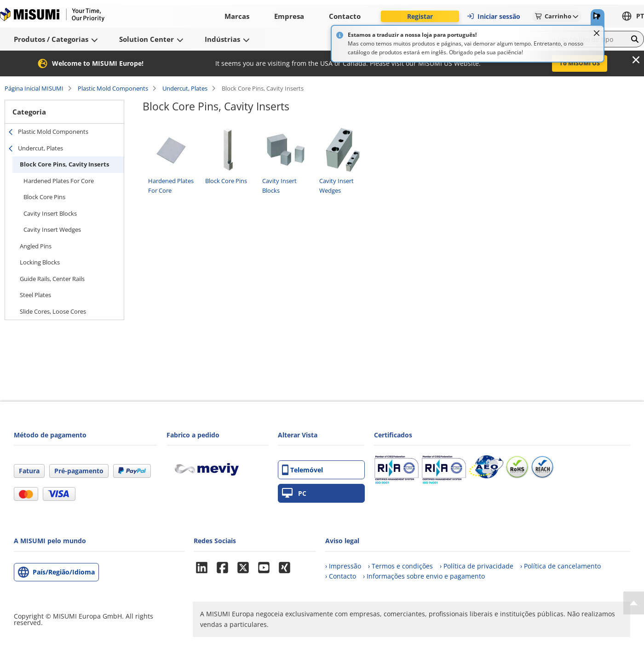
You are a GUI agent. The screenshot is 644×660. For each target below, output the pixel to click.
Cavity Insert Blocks (50, 213)
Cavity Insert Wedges (52, 230)
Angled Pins (36, 246)
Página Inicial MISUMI (34, 88)
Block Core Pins (44, 197)
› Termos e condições (400, 566)
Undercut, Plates (185, 88)
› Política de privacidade (477, 566)
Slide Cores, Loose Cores (53, 311)
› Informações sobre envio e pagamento (424, 576)
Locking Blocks (40, 262)
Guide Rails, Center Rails (52, 279)
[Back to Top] (634, 603)
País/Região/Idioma (64, 572)
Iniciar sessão (493, 16)
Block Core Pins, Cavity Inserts (64, 164)
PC (294, 493)
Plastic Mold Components (113, 88)
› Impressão (343, 566)
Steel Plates (35, 295)
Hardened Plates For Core (59, 181)
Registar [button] (420, 16)
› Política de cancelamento (561, 566)
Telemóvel (302, 470)
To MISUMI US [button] (580, 63)
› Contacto (341, 576)
